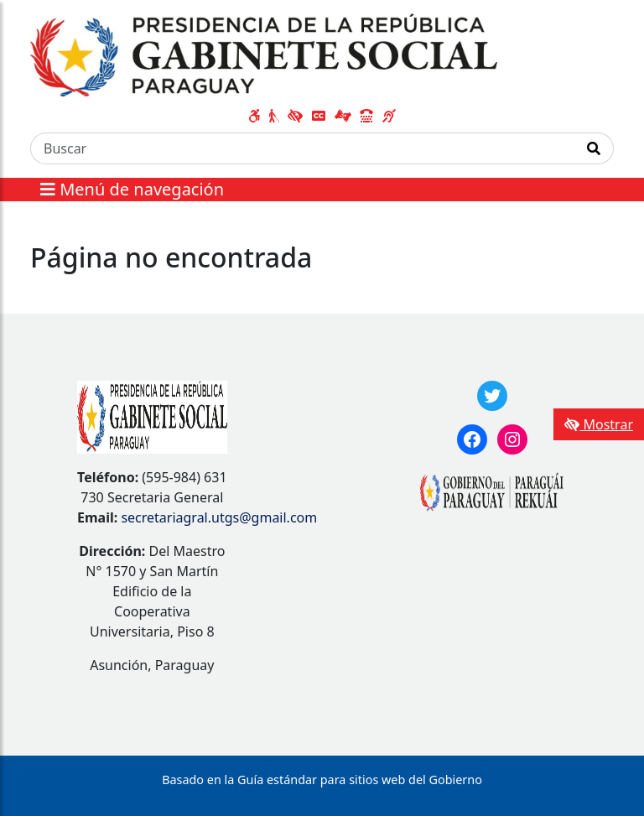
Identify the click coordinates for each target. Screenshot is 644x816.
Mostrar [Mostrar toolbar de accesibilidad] (599, 424)
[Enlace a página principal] (264, 55)
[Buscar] (303, 148)
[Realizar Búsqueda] (594, 148)
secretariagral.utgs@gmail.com (219, 517)
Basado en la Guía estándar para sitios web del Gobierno (322, 780)
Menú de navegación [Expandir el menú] (132, 189)
